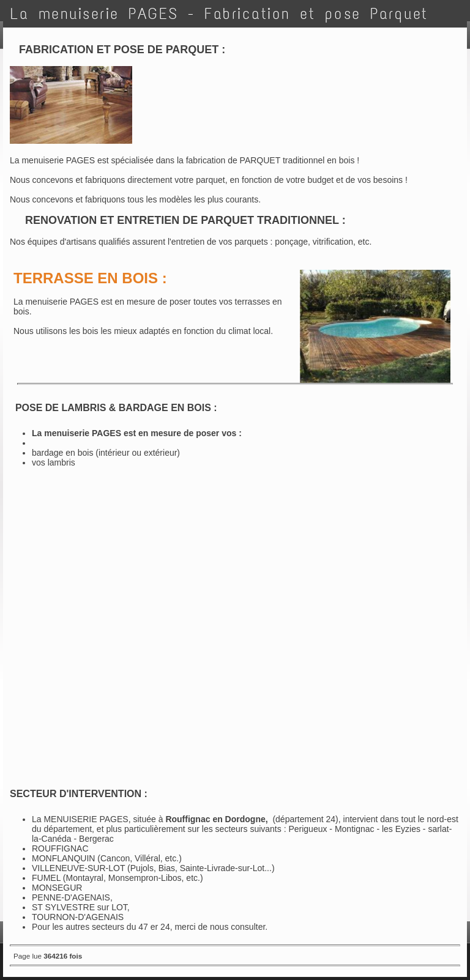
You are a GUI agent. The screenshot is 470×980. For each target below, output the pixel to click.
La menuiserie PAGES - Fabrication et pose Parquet (219, 14)
